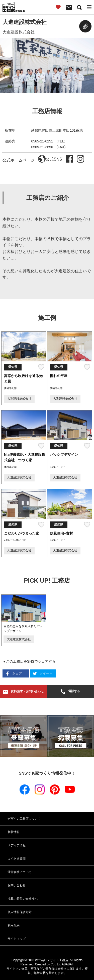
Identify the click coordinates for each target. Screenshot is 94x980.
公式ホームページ (24, 160)
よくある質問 (17, 859)
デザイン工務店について (24, 819)
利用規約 (14, 925)
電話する (70, 692)
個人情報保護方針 (20, 912)
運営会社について (20, 872)
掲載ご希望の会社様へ (23, 899)
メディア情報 (17, 845)
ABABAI (67, 964)
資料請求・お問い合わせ (23, 692)
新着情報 (14, 832)
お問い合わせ (17, 885)
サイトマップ (17, 939)
